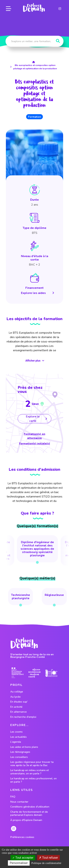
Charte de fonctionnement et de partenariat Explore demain (29, 813)
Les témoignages (20, 752)
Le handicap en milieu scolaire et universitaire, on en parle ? (30, 772)
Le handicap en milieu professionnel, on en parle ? (33, 780)
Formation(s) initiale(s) (35, 443)
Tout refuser (48, 858)
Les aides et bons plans (24, 747)
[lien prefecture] (18, 673)
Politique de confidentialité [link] (46, 863)
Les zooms (16, 732)
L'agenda (16, 742)
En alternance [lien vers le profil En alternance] (18, 712)
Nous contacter (19, 802)
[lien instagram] (60, 9)
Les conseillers (19, 757)
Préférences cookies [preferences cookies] (22, 837)
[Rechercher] (58, 41)
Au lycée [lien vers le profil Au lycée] (15, 697)
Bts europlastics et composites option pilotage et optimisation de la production (35, 67)
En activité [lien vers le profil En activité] (16, 707)
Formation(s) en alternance (35, 436)
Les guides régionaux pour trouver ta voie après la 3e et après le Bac (32, 764)
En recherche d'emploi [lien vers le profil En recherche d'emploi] (23, 717)
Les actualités (18, 737)
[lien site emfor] (51, 673)
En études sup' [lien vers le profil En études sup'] (19, 702)
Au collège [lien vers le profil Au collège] (17, 692)
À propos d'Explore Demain (26, 820)
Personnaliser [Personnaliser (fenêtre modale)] (19, 863)
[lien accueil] (34, 62)
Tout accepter (23, 858)
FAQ (13, 797)
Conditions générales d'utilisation (30, 807)
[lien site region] (34, 673)
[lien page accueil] (34, 8)
